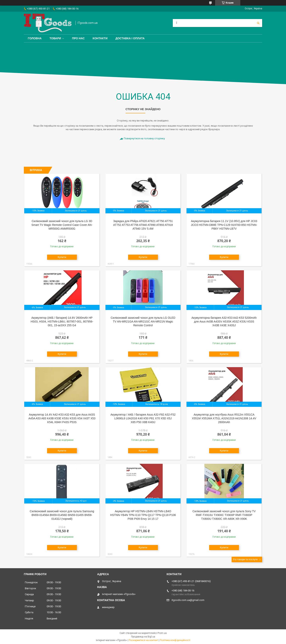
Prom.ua (162, 633)
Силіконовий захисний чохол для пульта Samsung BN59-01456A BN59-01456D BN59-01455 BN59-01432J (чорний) (62, 515)
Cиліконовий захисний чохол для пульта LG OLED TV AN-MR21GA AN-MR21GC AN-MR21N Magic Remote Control (143, 322)
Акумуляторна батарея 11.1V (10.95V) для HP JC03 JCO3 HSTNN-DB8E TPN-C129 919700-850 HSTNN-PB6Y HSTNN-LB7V (224, 225)
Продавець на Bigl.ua (143, 637)
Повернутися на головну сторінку (144, 138)
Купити (62, 257)
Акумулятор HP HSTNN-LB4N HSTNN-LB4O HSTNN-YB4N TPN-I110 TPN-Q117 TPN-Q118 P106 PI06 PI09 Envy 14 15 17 (143, 515)
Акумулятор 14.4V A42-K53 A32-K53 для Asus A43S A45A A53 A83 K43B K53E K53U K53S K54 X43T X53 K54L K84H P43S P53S (62, 418)
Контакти (100, 38)
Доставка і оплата (130, 38)
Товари (55, 38)
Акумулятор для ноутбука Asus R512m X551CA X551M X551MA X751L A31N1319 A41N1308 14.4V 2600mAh (224, 418)
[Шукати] (258, 23)
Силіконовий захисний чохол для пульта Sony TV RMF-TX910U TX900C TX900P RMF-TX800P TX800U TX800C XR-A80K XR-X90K (224, 515)
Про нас (78, 38)
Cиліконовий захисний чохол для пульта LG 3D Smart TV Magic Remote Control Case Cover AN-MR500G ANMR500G (62, 225)
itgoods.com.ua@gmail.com (188, 600)
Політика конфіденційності (175, 640)
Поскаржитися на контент (143, 640)
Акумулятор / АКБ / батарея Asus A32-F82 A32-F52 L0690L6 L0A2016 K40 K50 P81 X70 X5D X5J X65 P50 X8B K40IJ (143, 418)
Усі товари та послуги (245, 559)
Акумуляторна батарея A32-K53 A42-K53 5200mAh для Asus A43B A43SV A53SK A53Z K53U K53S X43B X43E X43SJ (224, 322)
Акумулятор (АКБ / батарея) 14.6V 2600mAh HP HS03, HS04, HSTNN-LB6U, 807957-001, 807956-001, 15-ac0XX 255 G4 (62, 322)
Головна (35, 38)
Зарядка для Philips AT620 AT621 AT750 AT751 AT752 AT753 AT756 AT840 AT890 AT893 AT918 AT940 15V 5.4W (143, 225)
